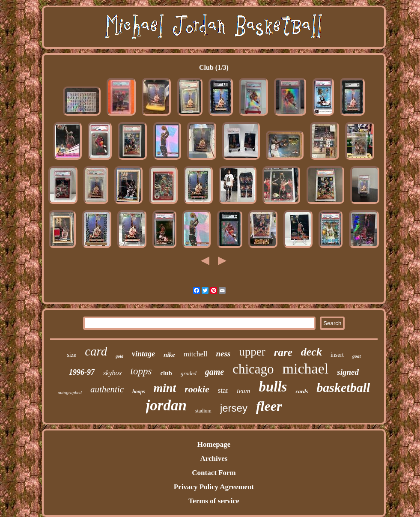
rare (283, 352)
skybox (113, 373)
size (71, 355)
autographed (70, 392)
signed (348, 372)
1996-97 (82, 372)
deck (311, 352)
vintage (143, 354)
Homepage (214, 444)
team (243, 391)
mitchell (196, 354)
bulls (273, 387)
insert (337, 355)
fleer (269, 406)
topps (141, 371)
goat (357, 356)
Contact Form (214, 473)
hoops (139, 391)
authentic (107, 389)
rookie (197, 389)
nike (169, 355)
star (223, 390)
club (166, 373)
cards (302, 391)
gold (119, 356)
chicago (253, 369)
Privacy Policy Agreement (214, 487)
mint (165, 388)
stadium (203, 411)
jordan (166, 405)
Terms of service (214, 501)
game (214, 372)
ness (223, 354)
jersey (234, 408)
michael (306, 369)
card (96, 351)
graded (189, 373)
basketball (343, 387)
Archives (214, 459)
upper (252, 352)
